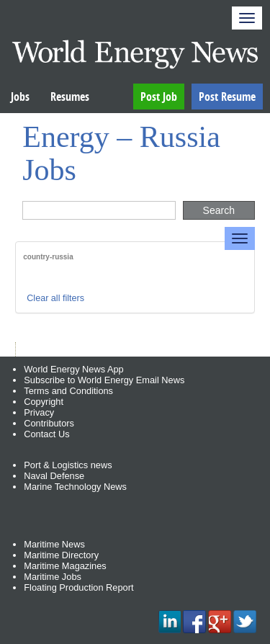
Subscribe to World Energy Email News (104, 380)
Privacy (39, 412)
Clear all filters (55, 298)
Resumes (70, 97)
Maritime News (54, 544)
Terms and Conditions (68, 391)
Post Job (159, 97)
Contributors (49, 423)
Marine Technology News (75, 487)
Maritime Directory (61, 555)
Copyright (44, 402)
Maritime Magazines (65, 566)
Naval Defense (54, 476)
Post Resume (227, 97)
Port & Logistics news (68, 465)
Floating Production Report (78, 587)
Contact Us (46, 434)
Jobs (20, 97)
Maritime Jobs (53, 577)
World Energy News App (73, 369)
